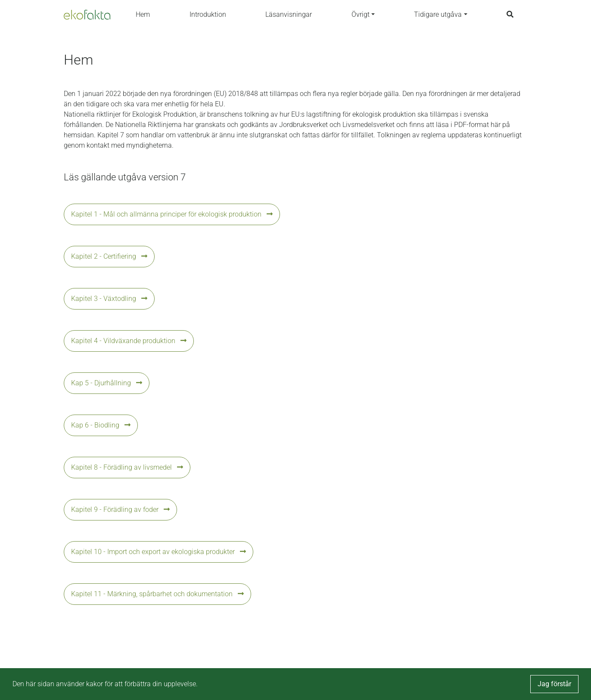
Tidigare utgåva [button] (438, 14)
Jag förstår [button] (554, 684)
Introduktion (208, 14)
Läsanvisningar (289, 14)
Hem (143, 14)
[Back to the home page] (87, 15)
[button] (295, 214)
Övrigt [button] (361, 14)
